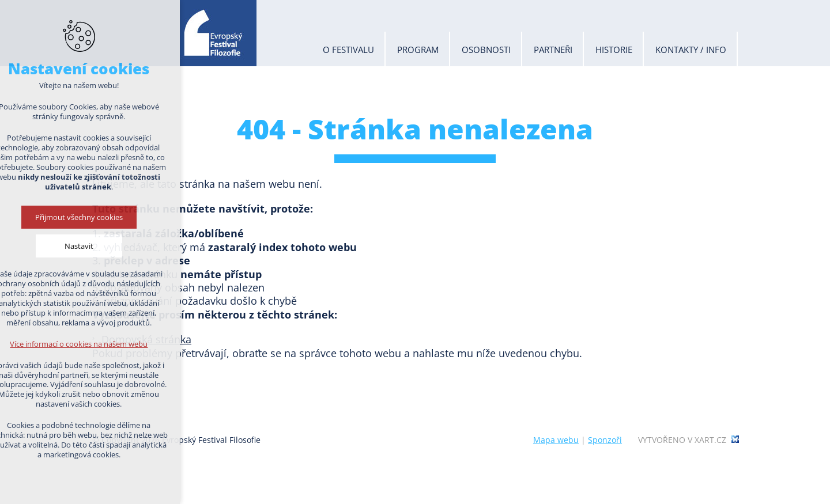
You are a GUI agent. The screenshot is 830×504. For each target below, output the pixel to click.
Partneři (553, 50)
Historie (614, 50)
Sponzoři (605, 440)
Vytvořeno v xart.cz (682, 440)
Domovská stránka (146, 339)
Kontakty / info (691, 50)
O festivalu (348, 50)
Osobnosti (486, 50)
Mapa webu (556, 440)
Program (418, 50)
